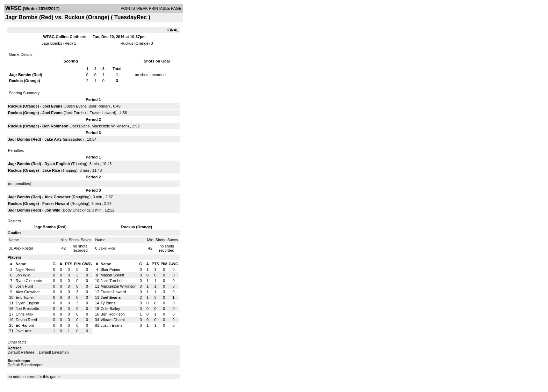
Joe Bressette (27, 309)
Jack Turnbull (76, 113)
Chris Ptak (25, 314)
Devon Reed (26, 320)
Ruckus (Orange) (135, 43)
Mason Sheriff (113, 275)
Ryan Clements (29, 281)
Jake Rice (51, 170)
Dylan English (57, 164)
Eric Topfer (25, 297)
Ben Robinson (55, 126)
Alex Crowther (57, 197)
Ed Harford (25, 325)
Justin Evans (75, 106)
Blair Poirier (99, 106)
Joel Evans (52, 106)
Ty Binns (108, 303)
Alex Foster (23, 248)
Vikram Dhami (113, 320)
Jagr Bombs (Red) (57, 43)
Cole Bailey (110, 309)
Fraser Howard (102, 113)
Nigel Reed (25, 269)
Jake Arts (53, 139)
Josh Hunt (24, 286)
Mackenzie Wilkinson (110, 126)
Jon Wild (52, 210)
